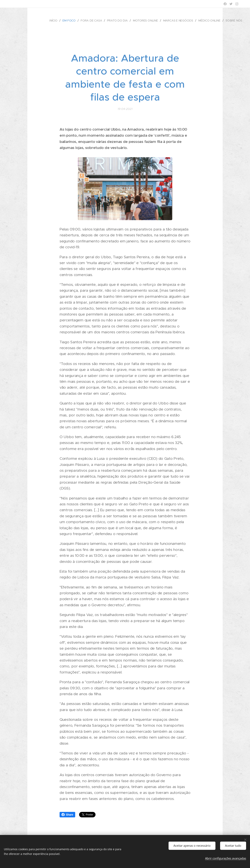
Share (67, 815)
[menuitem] (57, 21)
